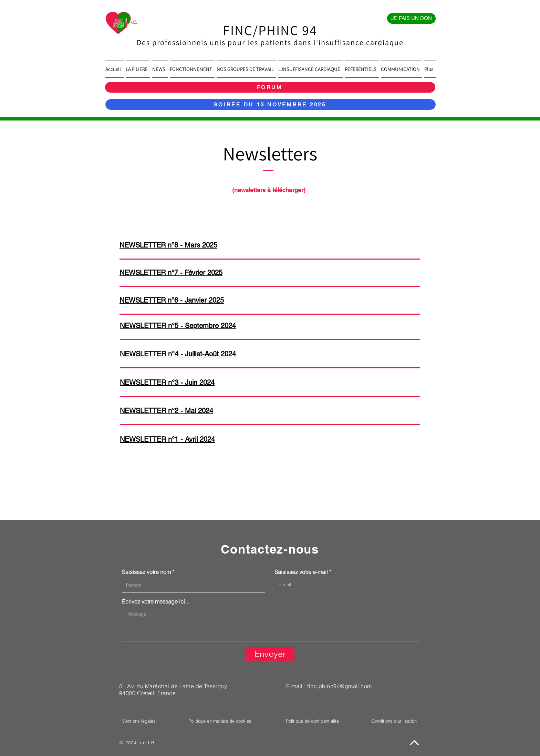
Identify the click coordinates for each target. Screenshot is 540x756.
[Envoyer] (270, 654)
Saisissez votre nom (146, 572)
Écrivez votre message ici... (155, 601)
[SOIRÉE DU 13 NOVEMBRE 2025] (271, 104)
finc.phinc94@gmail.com (340, 686)
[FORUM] (270, 87)
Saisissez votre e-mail (301, 572)
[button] (138, 69)
